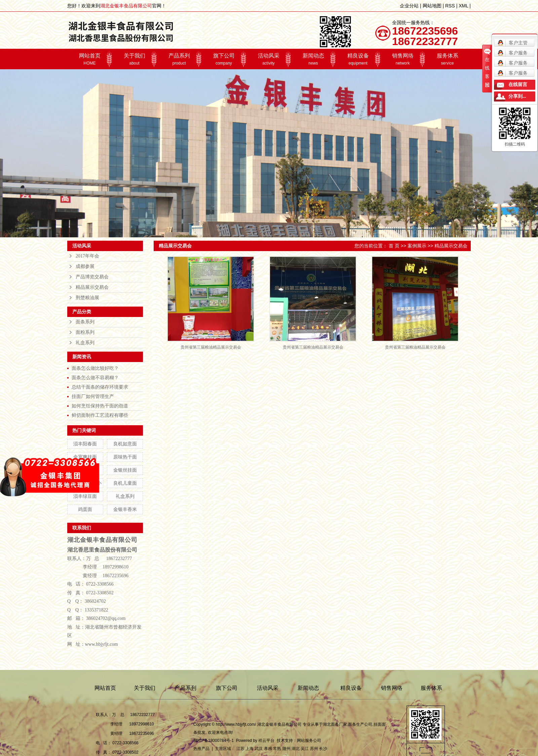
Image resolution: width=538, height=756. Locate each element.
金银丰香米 (125, 509)
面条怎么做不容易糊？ (95, 377)
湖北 (296, 749)
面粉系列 (85, 332)
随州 (286, 749)
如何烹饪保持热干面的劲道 (100, 406)
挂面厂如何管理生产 (93, 396)
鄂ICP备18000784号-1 (214, 741)
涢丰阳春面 (85, 444)
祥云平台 (266, 741)
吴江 (305, 749)
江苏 (240, 749)
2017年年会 (87, 256)
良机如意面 (125, 444)
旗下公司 (224, 59)
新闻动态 (313, 59)
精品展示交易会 (92, 287)
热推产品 (201, 749)
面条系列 (85, 322)
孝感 (268, 749)
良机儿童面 (125, 483)
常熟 (277, 749)
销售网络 (403, 59)
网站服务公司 (309, 741)
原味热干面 (125, 457)
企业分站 (409, 6)
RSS (450, 6)
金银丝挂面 (125, 470)
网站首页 (90, 59)
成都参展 (85, 266)
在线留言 (518, 85)
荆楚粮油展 (87, 298)
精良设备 (358, 59)
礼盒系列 (85, 343)
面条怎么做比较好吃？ (95, 368)
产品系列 (179, 59)
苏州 (314, 749)
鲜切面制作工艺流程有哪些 (100, 415)
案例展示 (417, 246)
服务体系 (447, 59)
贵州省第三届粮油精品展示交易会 (211, 347)
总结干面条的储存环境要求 (100, 387)
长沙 (323, 749)
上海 (249, 749)
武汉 (259, 749)
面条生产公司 (360, 724)
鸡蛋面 (85, 509)
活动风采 (268, 59)
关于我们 (134, 59)
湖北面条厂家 (335, 724)
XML (463, 6)
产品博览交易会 (92, 277)
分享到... (517, 96)
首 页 (394, 246)
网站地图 (432, 6)
